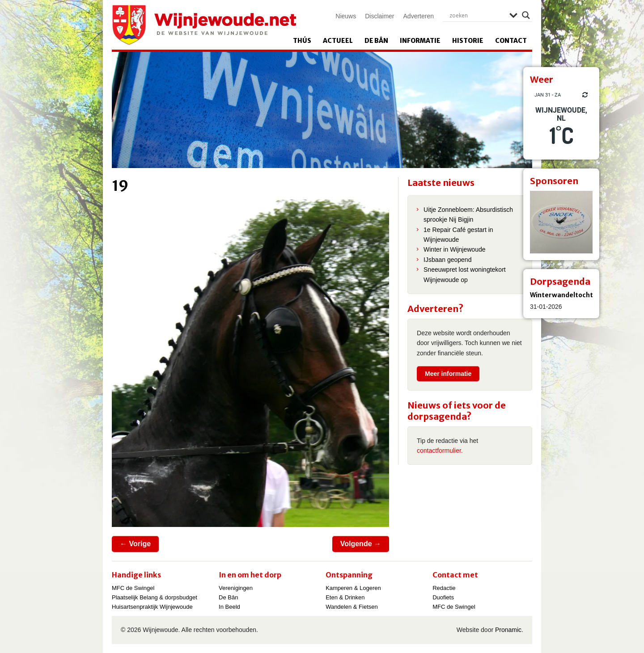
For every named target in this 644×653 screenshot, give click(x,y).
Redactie (444, 588)
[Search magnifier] (526, 15)
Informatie (420, 41)
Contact (511, 41)
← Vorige (135, 544)
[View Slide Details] (561, 222)
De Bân (376, 41)
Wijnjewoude (204, 25)
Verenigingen (236, 588)
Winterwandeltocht (561, 295)
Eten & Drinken (345, 597)
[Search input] (477, 15)
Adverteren (419, 16)
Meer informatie (448, 374)
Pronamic (508, 630)
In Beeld (229, 607)
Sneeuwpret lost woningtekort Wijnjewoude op (465, 274)
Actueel (338, 41)
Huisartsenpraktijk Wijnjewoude (152, 607)
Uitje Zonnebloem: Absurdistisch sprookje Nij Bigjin (468, 215)
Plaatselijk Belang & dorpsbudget (155, 597)
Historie (468, 41)
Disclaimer (379, 16)
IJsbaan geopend (447, 260)
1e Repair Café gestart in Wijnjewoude (458, 235)
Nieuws (346, 16)
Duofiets (443, 597)
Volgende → (361, 544)
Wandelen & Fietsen (352, 607)
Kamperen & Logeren (353, 588)
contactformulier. (440, 451)
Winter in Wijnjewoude (455, 249)
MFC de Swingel (133, 588)
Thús (302, 41)
